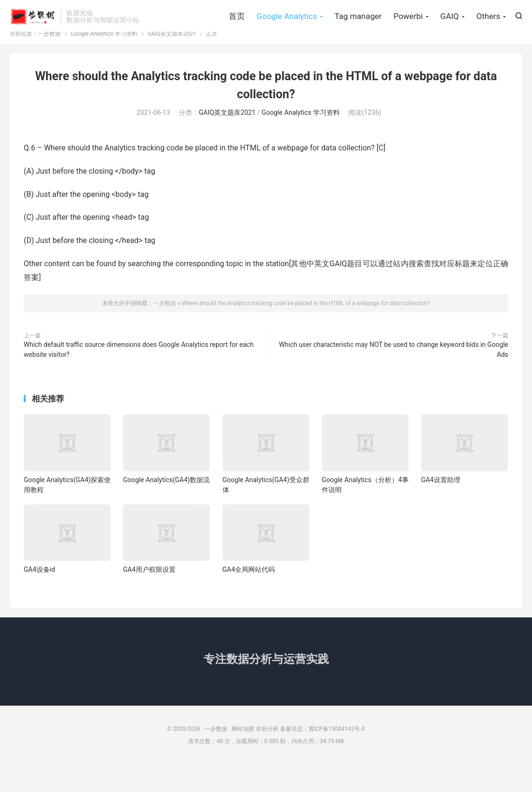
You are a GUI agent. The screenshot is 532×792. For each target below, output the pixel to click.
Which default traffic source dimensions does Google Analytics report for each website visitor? (139, 377)
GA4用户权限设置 (149, 597)
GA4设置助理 (441, 507)
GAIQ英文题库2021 (172, 61)
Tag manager (358, 33)
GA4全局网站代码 (249, 597)
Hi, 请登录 (24, 12)
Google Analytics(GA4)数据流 (166, 507)
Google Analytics (287, 33)
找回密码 (95, 12)
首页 (237, 33)
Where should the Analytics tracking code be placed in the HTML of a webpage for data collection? (306, 331)
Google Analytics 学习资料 (104, 61)
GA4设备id (39, 597)
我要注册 (60, 12)
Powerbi (408, 33)
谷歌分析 (267, 756)
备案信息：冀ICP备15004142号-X (322, 756)
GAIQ (450, 33)
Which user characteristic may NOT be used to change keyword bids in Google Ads (394, 377)
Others (488, 33)
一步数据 (33, 34)
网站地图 (243, 756)
